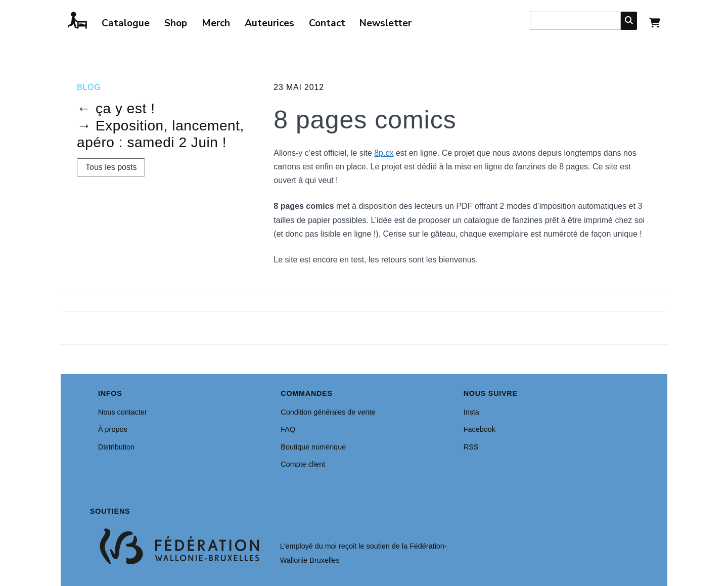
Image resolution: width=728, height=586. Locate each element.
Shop (176, 23)
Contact (327, 23)
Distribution (116, 447)
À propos (113, 429)
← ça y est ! (116, 108)
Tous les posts (111, 167)
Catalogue (126, 23)
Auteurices (269, 23)
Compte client (303, 464)
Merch (216, 23)
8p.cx (384, 153)
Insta (471, 412)
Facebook (480, 429)
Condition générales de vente (328, 412)
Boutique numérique (313, 447)
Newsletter (385, 23)
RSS (471, 447)
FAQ (288, 429)
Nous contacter (123, 412)
